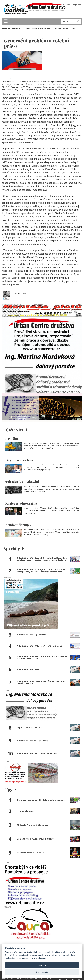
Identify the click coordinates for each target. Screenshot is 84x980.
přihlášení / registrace (72, 5)
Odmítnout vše (42, 972)
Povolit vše (42, 965)
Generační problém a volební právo (61, 28)
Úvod (29, 28)
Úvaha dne (38, 28)
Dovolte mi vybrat (38, 958)
